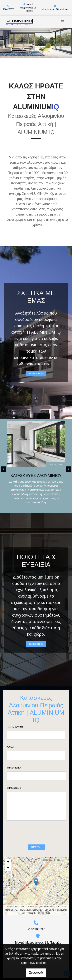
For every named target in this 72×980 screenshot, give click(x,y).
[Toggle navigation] (62, 22)
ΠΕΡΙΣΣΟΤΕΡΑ (36, 374)
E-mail (17, 747)
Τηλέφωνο (20, 768)
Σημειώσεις (20, 788)
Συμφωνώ (36, 973)
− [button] (8, 853)
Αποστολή (36, 832)
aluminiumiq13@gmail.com (56, 9)
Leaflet (9, 892)
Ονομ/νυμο (21, 727)
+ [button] (8, 847)
